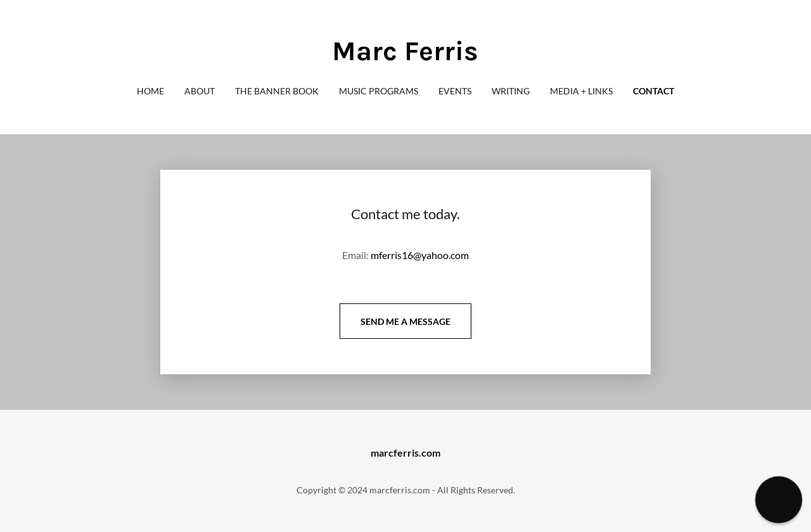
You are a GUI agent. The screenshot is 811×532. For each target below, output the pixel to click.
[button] (778, 499)
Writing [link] (511, 91)
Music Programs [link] (379, 91)
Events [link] (455, 91)
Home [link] (150, 91)
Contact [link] (654, 91)
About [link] (200, 91)
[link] (405, 56)
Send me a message (405, 321)
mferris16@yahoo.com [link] (420, 255)
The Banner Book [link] (277, 91)
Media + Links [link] (581, 91)
